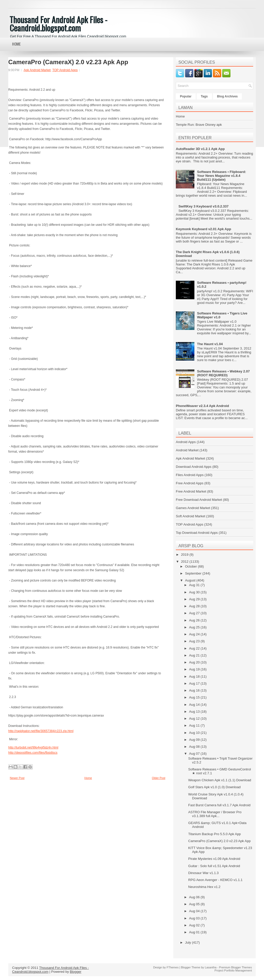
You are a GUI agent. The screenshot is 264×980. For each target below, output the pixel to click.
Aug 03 (195, 918)
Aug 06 (195, 897)
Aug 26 (195, 620)
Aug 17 (195, 683)
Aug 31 (195, 585)
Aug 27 (195, 613)
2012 (185, 562)
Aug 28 (195, 606)
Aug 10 (195, 733)
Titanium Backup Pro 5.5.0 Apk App (214, 834)
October (192, 566)
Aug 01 (195, 932)
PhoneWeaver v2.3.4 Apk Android (202, 406)
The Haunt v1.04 (210, 344)
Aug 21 (195, 655)
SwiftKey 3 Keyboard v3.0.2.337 (203, 206)
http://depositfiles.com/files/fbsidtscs (33, 753)
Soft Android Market (191, 516)
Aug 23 (195, 641)
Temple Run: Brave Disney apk (199, 125)
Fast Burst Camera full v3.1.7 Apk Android (219, 805)
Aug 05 (195, 904)
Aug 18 (195, 676)
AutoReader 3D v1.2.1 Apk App (200, 149)
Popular (186, 96)
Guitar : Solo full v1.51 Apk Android (214, 866)
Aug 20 (195, 662)
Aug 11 (195, 725)
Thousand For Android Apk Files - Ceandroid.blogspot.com (58, 24)
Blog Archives (227, 96)
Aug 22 (195, 648)
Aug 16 (195, 690)
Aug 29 (195, 599)
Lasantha (211, 967)
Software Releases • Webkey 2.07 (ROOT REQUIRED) (223, 373)
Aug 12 (195, 719)
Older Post (159, 778)
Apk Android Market (37, 70)
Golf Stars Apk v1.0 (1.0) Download (214, 787)
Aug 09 (195, 740)
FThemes (172, 967)
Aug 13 (195, 712)
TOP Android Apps (65, 70)
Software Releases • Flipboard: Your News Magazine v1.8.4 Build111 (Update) (221, 176)
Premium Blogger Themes (235, 967)
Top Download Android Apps (197, 533)
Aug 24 (195, 634)
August (191, 580)
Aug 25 (195, 627)
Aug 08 (195, 747)
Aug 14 (195, 705)
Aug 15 (195, 697)
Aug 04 (195, 911)
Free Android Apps (190, 483)
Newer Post (17, 778)
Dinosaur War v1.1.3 (203, 873)
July (189, 942)
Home (16, 44)
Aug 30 (195, 592)
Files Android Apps (190, 475)
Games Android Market (193, 508)
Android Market (187, 450)
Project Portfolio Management (233, 970)
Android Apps (186, 442)
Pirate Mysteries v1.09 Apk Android (214, 859)
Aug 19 (195, 669)
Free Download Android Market (199, 500)
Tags (204, 96)
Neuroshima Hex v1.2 (204, 887)
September (194, 573)
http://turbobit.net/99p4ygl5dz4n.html (33, 748)
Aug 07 (195, 754)
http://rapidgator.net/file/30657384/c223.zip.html (41, 731)
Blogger (76, 972)
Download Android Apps (194, 467)
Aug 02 (195, 925)
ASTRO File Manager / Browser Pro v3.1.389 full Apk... (215, 814)
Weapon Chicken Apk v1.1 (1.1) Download (220, 780)
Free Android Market (191, 491)
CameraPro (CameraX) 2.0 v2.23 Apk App (68, 62)
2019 (185, 555)
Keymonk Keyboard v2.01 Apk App (203, 229)
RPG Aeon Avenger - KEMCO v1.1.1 (215, 880)
